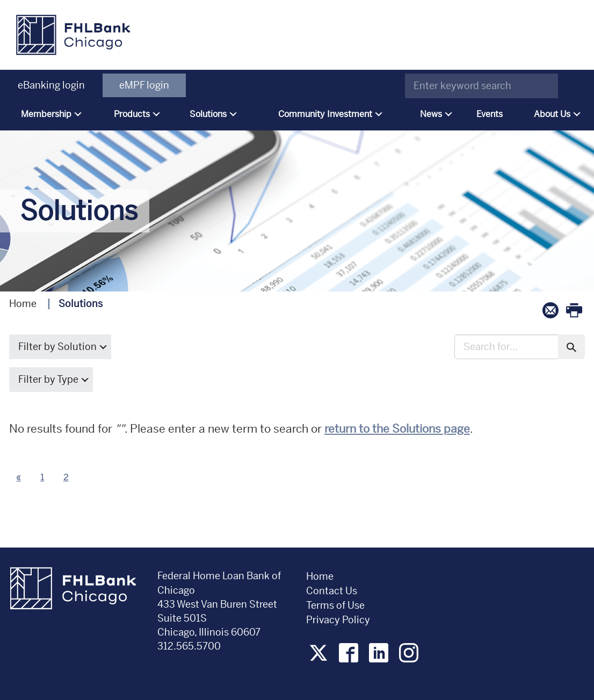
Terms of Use (335, 605)
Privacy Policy (339, 620)
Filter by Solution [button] (60, 347)
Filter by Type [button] (51, 379)
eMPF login (144, 85)
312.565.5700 (189, 646)
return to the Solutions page (397, 429)
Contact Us (332, 591)
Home (23, 304)
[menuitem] (49, 114)
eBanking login (51, 85)
